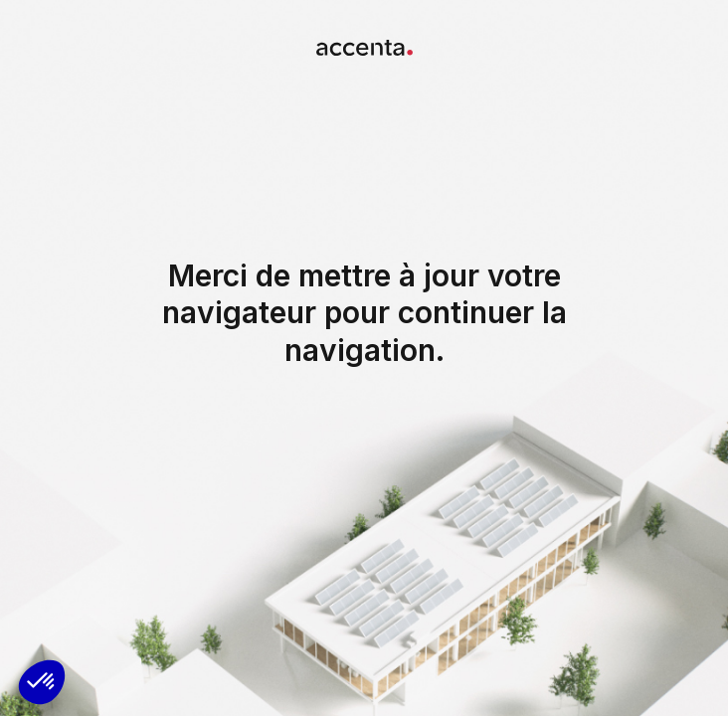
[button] (42, 682)
